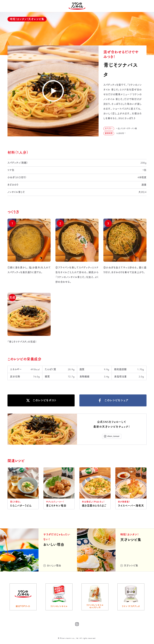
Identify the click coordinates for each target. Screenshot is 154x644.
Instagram (112, 436)
